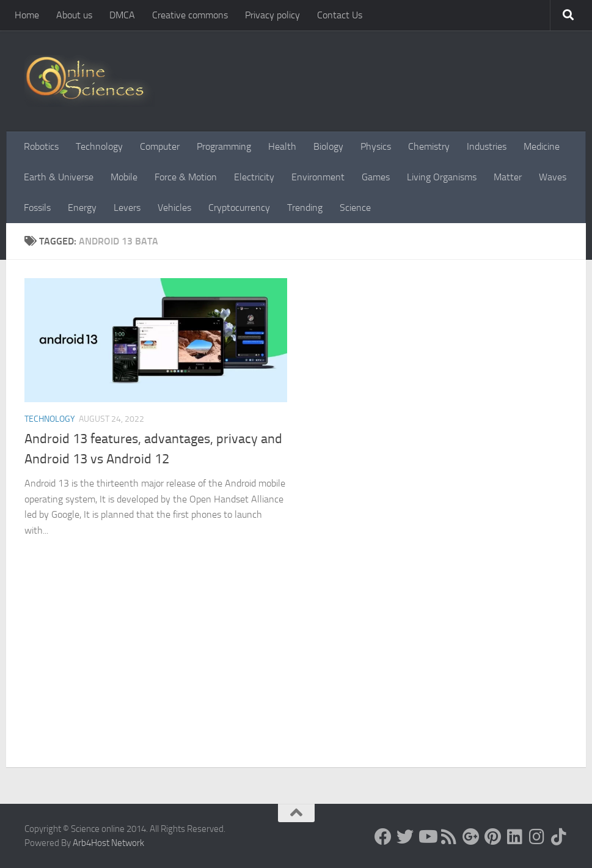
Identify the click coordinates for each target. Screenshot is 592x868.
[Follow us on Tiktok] (559, 837)
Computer (160, 146)
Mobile (124, 177)
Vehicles (174, 208)
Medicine (542, 146)
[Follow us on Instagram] (537, 837)
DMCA (122, 15)
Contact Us (340, 15)
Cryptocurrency (239, 208)
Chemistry (429, 146)
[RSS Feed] (449, 837)
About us (74, 15)
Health (282, 146)
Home (27, 15)
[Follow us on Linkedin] (515, 837)
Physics (376, 146)
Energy (82, 208)
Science (355, 208)
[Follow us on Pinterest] (493, 837)
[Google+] (471, 837)
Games (376, 177)
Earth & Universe (59, 177)
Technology (99, 146)
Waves (553, 177)
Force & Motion (186, 177)
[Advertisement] (296, 675)
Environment (318, 177)
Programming (224, 146)
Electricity (254, 177)
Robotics (41, 146)
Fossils (37, 208)
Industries (487, 146)
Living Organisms (442, 177)
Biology (328, 146)
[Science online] (383, 837)
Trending (305, 208)
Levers (127, 208)
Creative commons (190, 15)
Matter (508, 177)
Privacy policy (272, 15)
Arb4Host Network (108, 843)
